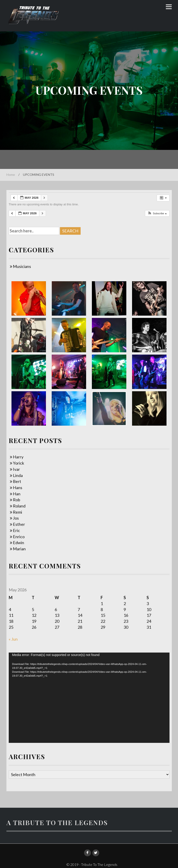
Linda (18, 475)
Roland (19, 506)
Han (17, 494)
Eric (16, 530)
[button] (157, 214)
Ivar (16, 469)
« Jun (13, 639)
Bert (17, 481)
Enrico (19, 537)
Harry (18, 457)
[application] (89, 698)
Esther (19, 524)
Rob (17, 500)
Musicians (22, 266)
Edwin (18, 543)
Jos (16, 518)
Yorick (18, 463)
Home (11, 175)
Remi (17, 512)
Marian (19, 549)
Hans (18, 488)
